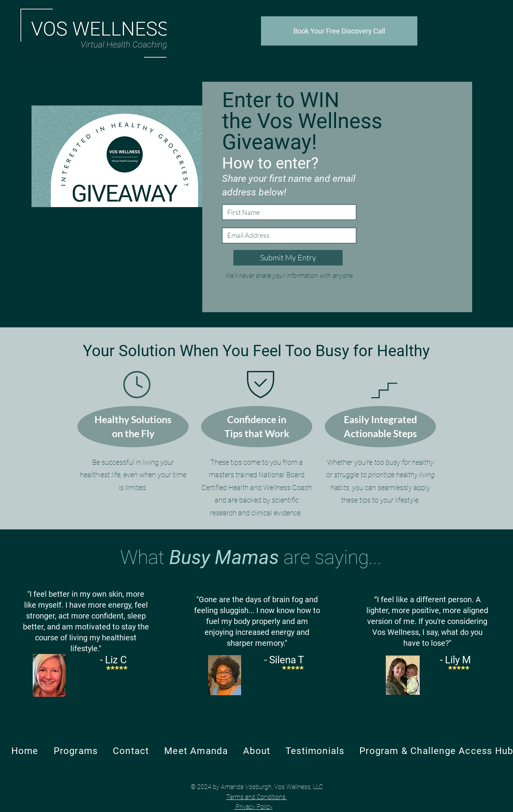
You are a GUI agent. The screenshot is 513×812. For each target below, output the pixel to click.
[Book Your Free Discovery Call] (339, 31)
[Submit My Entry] (288, 258)
